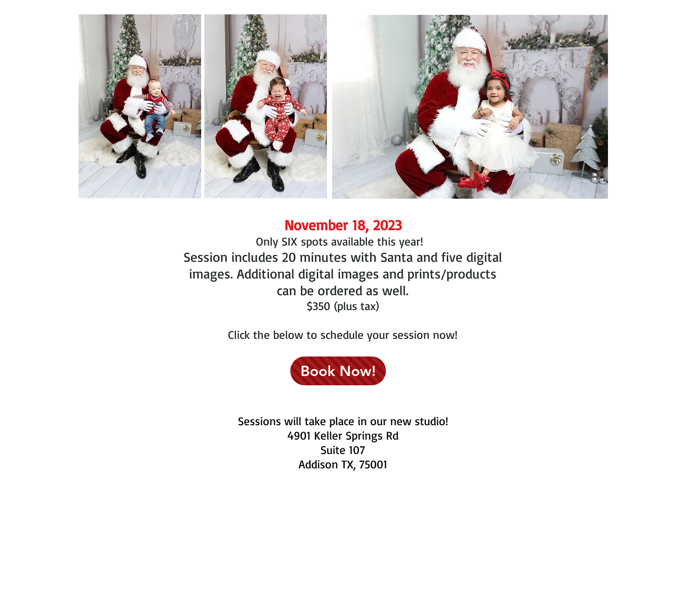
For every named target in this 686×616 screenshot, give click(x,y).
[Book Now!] (338, 371)
